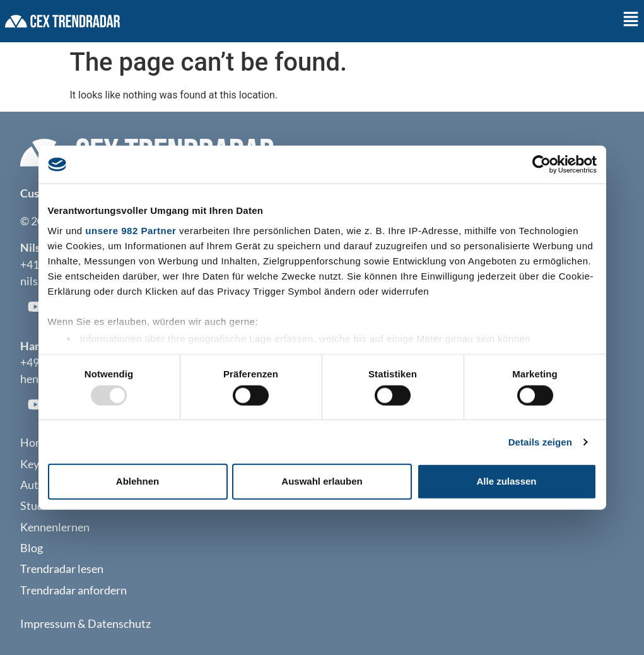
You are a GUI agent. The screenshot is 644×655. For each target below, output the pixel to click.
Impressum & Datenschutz (85, 624)
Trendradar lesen (62, 569)
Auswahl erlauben (322, 481)
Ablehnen (138, 481)
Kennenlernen (55, 527)
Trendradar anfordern (73, 590)
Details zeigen (540, 441)
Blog (32, 548)
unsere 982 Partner (131, 230)
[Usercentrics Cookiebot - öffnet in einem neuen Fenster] (542, 165)
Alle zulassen (506, 481)
